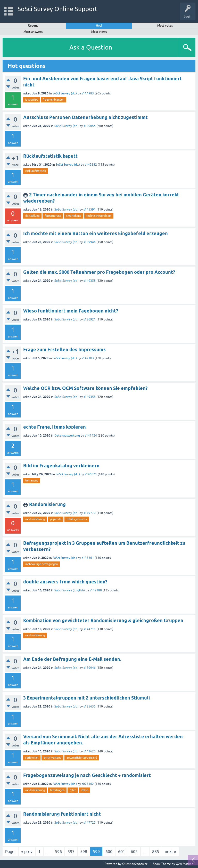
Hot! (99, 26)
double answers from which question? (65, 582)
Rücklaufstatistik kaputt (50, 156)
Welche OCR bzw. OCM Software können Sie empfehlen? (85, 388)
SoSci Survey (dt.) (65, 93)
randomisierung (35, 519)
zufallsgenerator (77, 519)
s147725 (90, 823)
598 (84, 851)
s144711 (90, 629)
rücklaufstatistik (36, 171)
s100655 (90, 126)
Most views (99, 32)
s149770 (90, 513)
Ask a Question (91, 47)
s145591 (90, 210)
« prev (27, 851)
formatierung (53, 216)
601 (122, 851)
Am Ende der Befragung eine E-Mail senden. (72, 659)
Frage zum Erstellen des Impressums (64, 349)
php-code (56, 519)
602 (134, 851)
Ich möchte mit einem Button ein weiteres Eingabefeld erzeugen (96, 233)
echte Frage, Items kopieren (55, 427)
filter (73, 790)
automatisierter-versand (82, 758)
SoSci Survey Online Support (57, 9)
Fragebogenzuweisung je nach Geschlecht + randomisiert (87, 775)
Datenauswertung (67, 436)
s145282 (91, 165)
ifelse (84, 790)
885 (156, 851)
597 (71, 851)
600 (109, 851)
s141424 (91, 436)
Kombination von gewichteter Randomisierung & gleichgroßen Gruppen (103, 620)
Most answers (33, 32)
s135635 (90, 706)
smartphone (74, 216)
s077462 (88, 784)
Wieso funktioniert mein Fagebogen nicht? (71, 311)
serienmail (32, 758)
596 (58, 851)
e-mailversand (52, 758)
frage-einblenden (53, 100)
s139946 (90, 242)
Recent (33, 26)
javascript (31, 100)
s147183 (88, 358)
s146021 (91, 474)
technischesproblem (99, 216)
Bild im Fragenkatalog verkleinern (61, 466)
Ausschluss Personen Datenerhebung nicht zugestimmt (85, 117)
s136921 (90, 319)
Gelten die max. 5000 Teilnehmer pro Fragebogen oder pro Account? (99, 272)
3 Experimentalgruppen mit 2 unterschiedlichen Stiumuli (86, 698)
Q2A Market (184, 864)
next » (170, 851)
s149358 (90, 281)
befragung (32, 480)
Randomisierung (47, 504)
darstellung (32, 216)
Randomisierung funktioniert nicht (62, 814)
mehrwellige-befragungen (42, 564)
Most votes (165, 26)
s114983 (88, 93)
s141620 (90, 751)
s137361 (88, 558)
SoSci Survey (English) (70, 590)
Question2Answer (135, 864)
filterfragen (57, 790)
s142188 (96, 590)
